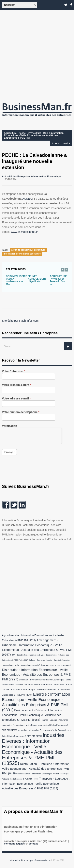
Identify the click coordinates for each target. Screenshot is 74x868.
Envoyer (9, 452)
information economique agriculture (22, 254)
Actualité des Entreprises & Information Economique (32, 177)
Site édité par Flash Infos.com (20, 321)
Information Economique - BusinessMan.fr (30, 860)
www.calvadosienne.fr (24, 232)
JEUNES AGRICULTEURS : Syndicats (37, 279)
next (66, 143)
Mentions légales (14, 844)
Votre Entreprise (14, 371)
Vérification (9, 426)
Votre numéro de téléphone (21, 412)
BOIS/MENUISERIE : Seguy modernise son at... (16, 280)
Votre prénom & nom (16, 385)
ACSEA (27, 199)
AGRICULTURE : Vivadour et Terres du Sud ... (58, 280)
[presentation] (32, 436)
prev (55, 143)
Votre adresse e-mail (16, 399)
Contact (33, 844)
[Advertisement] (37, 55)
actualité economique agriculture (28, 250)
